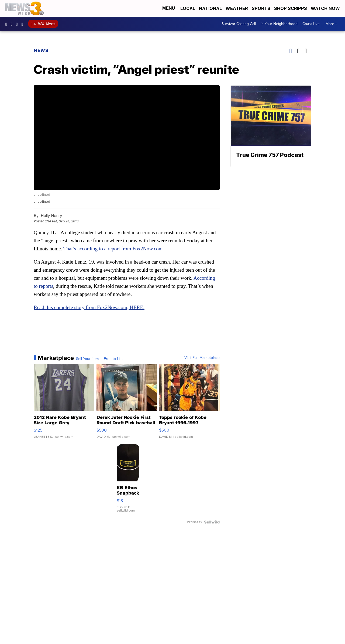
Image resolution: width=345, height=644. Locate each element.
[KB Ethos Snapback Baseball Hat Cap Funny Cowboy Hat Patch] (128, 481)
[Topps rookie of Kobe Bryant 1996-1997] (189, 404)
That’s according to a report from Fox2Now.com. (114, 249)
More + (331, 24)
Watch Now (326, 8)
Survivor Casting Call (239, 24)
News (41, 50)
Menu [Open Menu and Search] (169, 8)
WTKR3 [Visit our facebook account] (8, 24)
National (210, 8)
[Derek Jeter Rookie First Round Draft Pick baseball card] (127, 404)
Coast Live (311, 24)
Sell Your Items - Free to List (99, 359)
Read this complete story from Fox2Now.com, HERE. (89, 307)
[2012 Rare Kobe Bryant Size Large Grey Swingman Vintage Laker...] (64, 404)
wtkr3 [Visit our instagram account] (13, 24)
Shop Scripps (291, 8)
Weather (237, 8)
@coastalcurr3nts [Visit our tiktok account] (24, 24)
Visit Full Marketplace (202, 358)
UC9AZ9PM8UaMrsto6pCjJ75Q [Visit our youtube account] (18, 24)
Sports (261, 8)
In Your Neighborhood (279, 24)
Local (188, 8)
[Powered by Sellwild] (212, 522)
